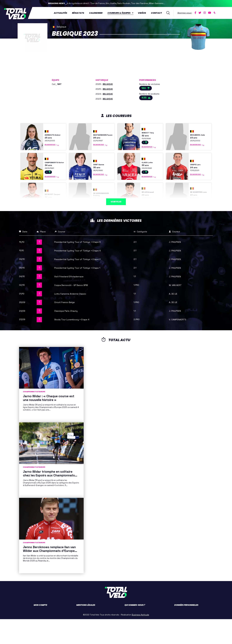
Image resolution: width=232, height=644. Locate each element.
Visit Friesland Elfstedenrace (72, 301)
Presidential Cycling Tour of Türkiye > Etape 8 (82, 267)
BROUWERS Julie (197, 136)
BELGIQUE (108, 83)
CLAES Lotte (149, 172)
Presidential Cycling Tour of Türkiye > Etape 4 (82, 275)
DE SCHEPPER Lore (198, 211)
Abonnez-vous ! (186, 12)
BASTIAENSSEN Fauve (102, 136)
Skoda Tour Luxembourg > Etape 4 (75, 344)
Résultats (80, 13)
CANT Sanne (101, 174)
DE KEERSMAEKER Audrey (102, 213)
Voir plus (116, 220)
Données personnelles (186, 630)
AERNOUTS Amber (51, 136)
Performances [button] (148, 79)
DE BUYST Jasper (50, 213)
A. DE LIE (174, 318)
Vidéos (143, 13)
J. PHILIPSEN (176, 267)
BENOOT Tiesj (150, 134)
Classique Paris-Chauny (69, 336)
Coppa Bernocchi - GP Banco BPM (75, 310)
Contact (158, 13)
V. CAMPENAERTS (179, 344)
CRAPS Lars (197, 174)
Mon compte (40, 630)
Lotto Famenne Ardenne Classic (74, 318)
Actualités (62, 13)
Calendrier (97, 13)
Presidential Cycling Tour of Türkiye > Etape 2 (82, 284)
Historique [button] (102, 79)
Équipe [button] (56, 79)
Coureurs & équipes (120, 13)
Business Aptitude (140, 640)
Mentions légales (86, 630)
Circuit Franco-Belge (67, 327)
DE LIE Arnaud (150, 211)
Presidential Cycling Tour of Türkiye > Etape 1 (82, 292)
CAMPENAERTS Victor (54, 172)
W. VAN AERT (176, 310)
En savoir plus (51, 152)
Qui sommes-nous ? (135, 630)
